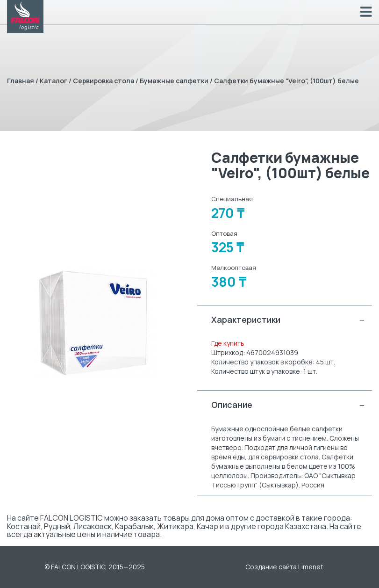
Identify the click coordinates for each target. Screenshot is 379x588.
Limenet (311, 567)
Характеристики (288, 320)
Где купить (228, 343)
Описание (288, 405)
